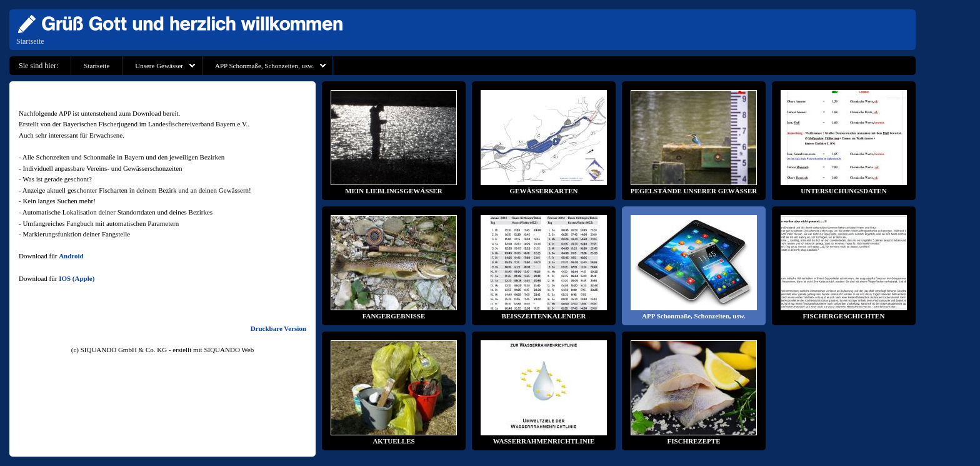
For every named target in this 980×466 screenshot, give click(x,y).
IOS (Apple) (77, 278)
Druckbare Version (278, 328)
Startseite (30, 41)
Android (71, 256)
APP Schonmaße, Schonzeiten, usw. (264, 66)
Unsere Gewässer (159, 66)
